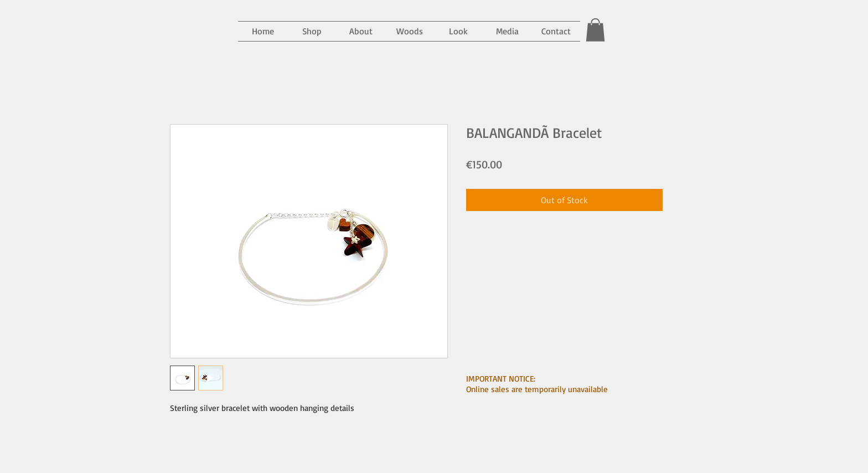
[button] (507, 31)
